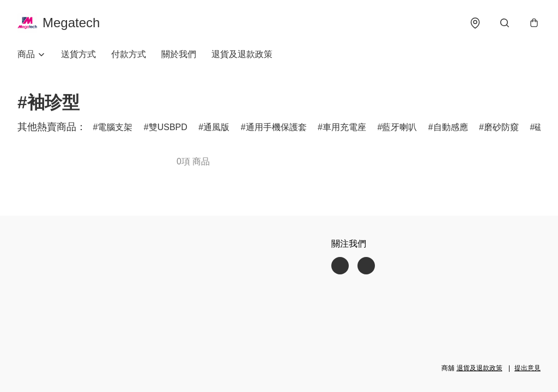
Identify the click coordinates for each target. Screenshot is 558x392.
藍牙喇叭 (399, 127)
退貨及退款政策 (242, 54)
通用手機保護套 (276, 127)
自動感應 (451, 127)
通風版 (216, 127)
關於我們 (179, 54)
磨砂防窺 (501, 127)
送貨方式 (78, 54)
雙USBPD (168, 127)
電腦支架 (115, 127)
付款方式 (129, 54)
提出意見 (527, 368)
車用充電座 (344, 127)
